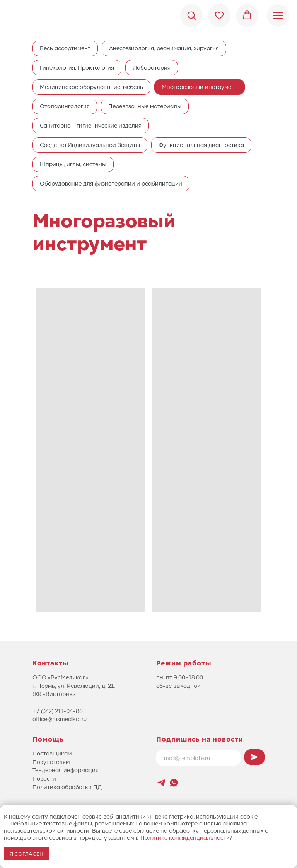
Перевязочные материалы (145, 106)
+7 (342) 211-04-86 (58, 711)
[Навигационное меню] (278, 15)
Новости (44, 778)
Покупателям (51, 762)
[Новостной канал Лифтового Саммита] (161, 783)
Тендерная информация (66, 770)
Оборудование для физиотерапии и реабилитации (111, 183)
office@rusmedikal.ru (60, 719)
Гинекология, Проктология (77, 67)
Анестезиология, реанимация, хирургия (164, 48)
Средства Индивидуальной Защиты (90, 145)
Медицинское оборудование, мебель (91, 87)
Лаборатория (152, 67)
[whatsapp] (174, 783)
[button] (191, 15)
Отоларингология (65, 106)
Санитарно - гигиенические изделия (91, 125)
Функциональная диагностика (201, 145)
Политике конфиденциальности (185, 837)
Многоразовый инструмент (200, 87)
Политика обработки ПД (67, 787)
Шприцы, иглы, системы (73, 164)
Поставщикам (52, 753)
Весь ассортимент (65, 48)
